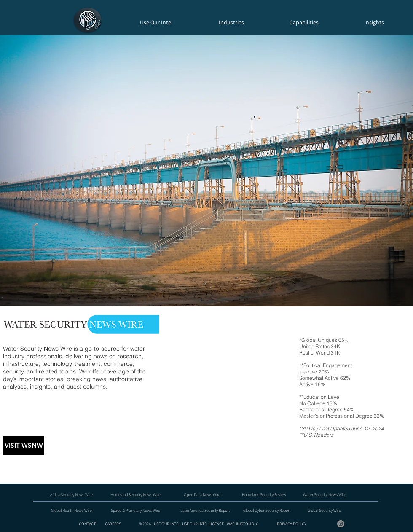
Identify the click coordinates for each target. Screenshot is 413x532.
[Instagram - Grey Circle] (341, 524)
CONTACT (88, 524)
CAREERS (113, 524)
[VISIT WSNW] (24, 445)
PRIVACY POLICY (292, 524)
